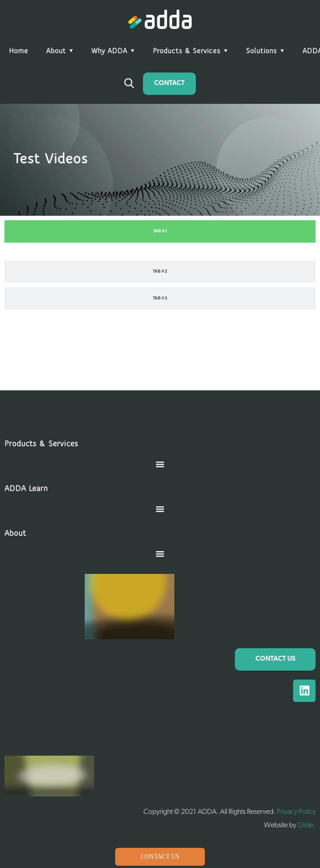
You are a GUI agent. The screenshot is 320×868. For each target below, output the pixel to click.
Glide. (307, 825)
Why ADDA (109, 51)
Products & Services (187, 51)
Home (19, 51)
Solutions (262, 51)
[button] (160, 464)
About (56, 51)
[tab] (160, 231)
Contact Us (160, 857)
